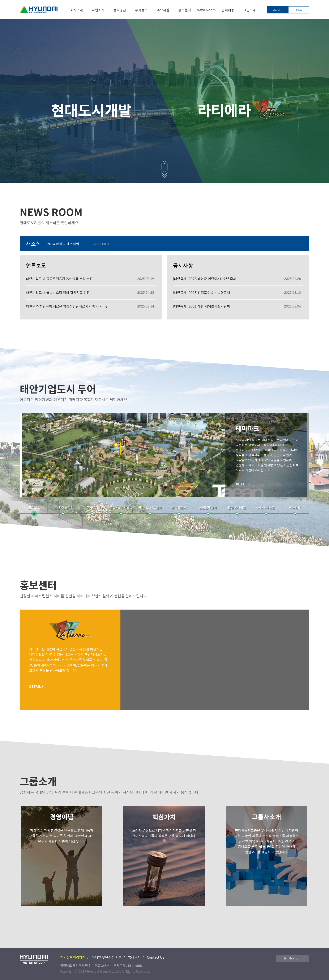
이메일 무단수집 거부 (107, 957)
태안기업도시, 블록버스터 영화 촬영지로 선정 (58, 293)
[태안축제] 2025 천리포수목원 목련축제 (201, 293)
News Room (206, 10)
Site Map (277, 10)
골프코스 (34, 508)
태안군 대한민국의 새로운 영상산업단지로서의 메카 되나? (67, 306)
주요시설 (163, 10)
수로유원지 (179, 508)
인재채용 (228, 10)
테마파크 (295, 508)
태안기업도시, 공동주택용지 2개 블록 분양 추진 (59, 279)
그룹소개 (249, 10)
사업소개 (98, 10)
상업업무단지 (208, 508)
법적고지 (134, 957)
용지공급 (120, 10)
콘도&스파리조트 (121, 508)
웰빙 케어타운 (237, 508)
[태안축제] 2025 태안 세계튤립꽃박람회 (201, 306)
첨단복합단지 (63, 508)
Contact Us (155, 957)
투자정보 (141, 10)
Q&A (299, 10)
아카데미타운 (266, 508)
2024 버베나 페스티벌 (63, 244)
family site (291, 958)
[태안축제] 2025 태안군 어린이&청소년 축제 (205, 279)
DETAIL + (243, 484)
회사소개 (77, 10)
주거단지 (92, 508)
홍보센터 (185, 10)
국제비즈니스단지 (150, 508)
